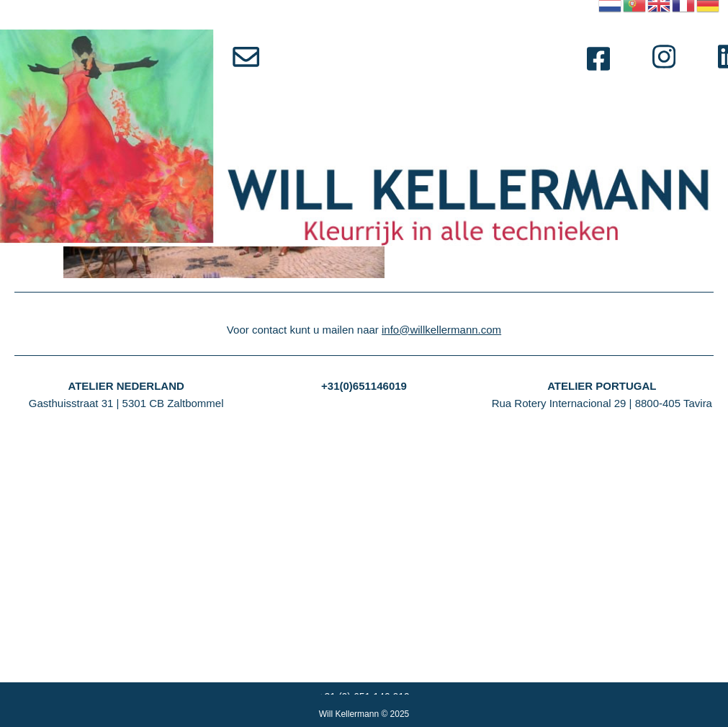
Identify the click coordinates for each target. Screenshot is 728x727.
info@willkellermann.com (441, 547)
